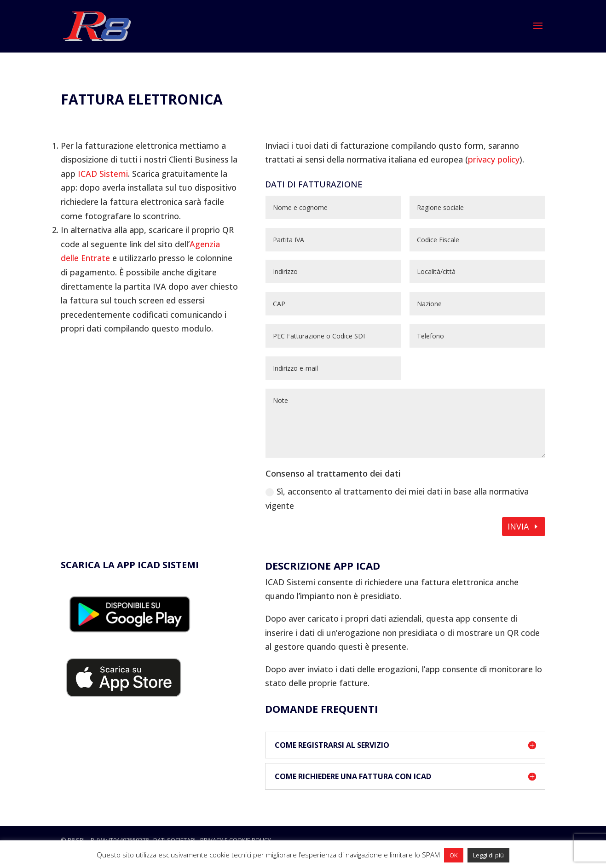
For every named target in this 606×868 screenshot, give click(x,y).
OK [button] (454, 855)
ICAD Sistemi (103, 174)
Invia (518, 526)
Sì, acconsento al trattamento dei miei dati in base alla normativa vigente (397, 498)
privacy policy (494, 159)
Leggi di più (488, 855)
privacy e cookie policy (236, 840)
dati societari (174, 840)
